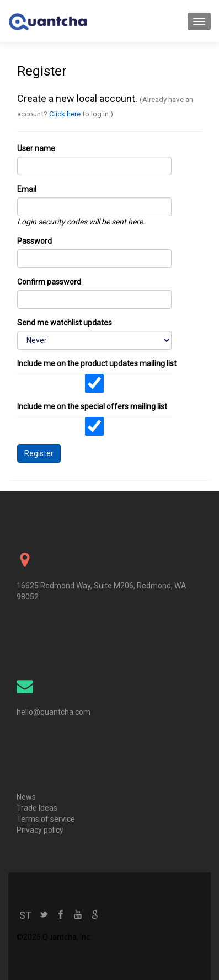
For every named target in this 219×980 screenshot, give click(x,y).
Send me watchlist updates (65, 323)
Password (34, 241)
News (26, 797)
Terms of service (46, 819)
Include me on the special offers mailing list (92, 406)
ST (25, 915)
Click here (65, 114)
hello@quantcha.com (54, 712)
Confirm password (49, 282)
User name (36, 148)
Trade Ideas (37, 808)
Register (39, 453)
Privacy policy (40, 830)
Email (27, 189)
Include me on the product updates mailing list (97, 363)
